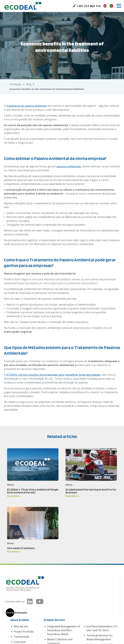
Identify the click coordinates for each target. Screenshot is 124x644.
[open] (119, 6)
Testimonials (21, 637)
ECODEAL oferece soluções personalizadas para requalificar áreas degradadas (53, 375)
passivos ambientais (69, 166)
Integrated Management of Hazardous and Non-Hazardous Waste (64, 630)
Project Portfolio (24, 632)
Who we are (21, 626)
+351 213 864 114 (88, 6)
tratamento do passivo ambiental (27, 106)
